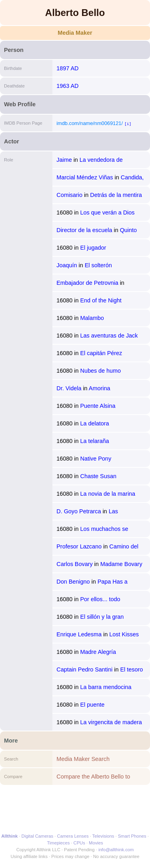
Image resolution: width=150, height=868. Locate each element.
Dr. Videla (69, 388)
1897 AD (67, 68)
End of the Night (101, 300)
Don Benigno (73, 582)
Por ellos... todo (100, 599)
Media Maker (75, 33)
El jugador (93, 248)
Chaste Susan (98, 476)
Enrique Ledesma (79, 634)
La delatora (94, 423)
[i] (128, 124)
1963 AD (67, 86)
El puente (92, 705)
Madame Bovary (121, 564)
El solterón (98, 265)
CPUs (79, 843)
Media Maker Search (83, 759)
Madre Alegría (98, 652)
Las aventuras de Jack (109, 336)
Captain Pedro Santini (84, 669)
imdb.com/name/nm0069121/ (90, 123)
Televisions (103, 836)
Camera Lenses (73, 836)
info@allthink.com (116, 850)
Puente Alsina (98, 406)
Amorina (100, 388)
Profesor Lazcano (79, 546)
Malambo (92, 318)
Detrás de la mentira (116, 195)
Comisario (69, 195)
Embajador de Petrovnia (87, 283)
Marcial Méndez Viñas (85, 177)
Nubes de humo (100, 371)
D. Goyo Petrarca (79, 511)
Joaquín (67, 265)
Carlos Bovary (74, 564)
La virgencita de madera (111, 722)
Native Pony (96, 459)
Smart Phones (132, 836)
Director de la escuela (84, 230)
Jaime (64, 160)
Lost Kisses (124, 634)
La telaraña (94, 441)
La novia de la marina (108, 494)
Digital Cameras (38, 836)
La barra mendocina (106, 687)
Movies (96, 843)
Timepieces (58, 843)
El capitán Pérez (101, 353)
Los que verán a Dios (107, 213)
